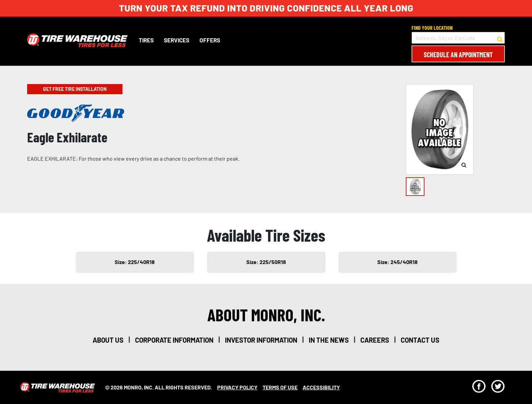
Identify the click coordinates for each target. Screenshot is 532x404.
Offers (210, 40)
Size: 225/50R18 (266, 262)
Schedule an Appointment (458, 55)
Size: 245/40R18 (397, 262)
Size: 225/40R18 (135, 262)
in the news (329, 340)
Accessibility (321, 387)
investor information (261, 340)
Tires (146, 40)
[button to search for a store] (500, 38)
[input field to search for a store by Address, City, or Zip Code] (458, 38)
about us (108, 340)
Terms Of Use (280, 387)
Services (177, 40)
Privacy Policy (237, 387)
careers (375, 340)
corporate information (174, 340)
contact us (420, 340)
